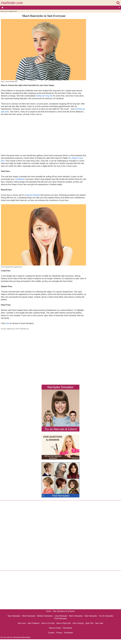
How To (6, 11)
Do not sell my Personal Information (16, 637)
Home (2, 11)
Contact (51, 633)
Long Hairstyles (61, 616)
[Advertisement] (44, 135)
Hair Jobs (99, 623)
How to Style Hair (64, 623)
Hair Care (22, 623)
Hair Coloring (78, 623)
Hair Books (67, 628)
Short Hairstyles (29, 616)
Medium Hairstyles (45, 616)
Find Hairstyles (60, 619)
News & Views (55, 628)
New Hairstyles (14, 616)
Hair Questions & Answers (64, 611)
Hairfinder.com (12, 3)
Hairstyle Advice (13, 11)
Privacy (59, 633)
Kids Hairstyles (91, 616)
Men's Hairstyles (76, 616)
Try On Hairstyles (106, 616)
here (7, 323)
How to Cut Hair (48, 623)
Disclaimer (69, 633)
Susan (4, 329)
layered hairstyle (33, 195)
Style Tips (89, 623)
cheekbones (20, 179)
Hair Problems (33, 623)
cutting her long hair (44, 96)
